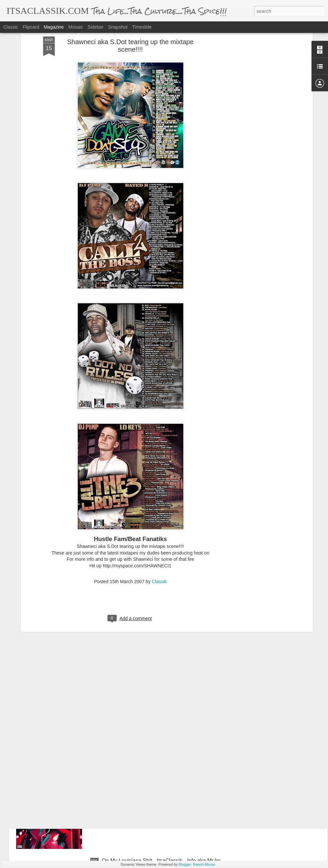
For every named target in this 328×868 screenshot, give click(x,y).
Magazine (54, 27)
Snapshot (118, 27)
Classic (11, 27)
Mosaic (75, 27)
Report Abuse (204, 864)
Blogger (185, 864)
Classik (159, 528)
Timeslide (142, 27)
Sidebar (96, 27)
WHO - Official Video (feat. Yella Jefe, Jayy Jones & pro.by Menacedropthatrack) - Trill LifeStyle (162, 714)
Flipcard (31, 27)
